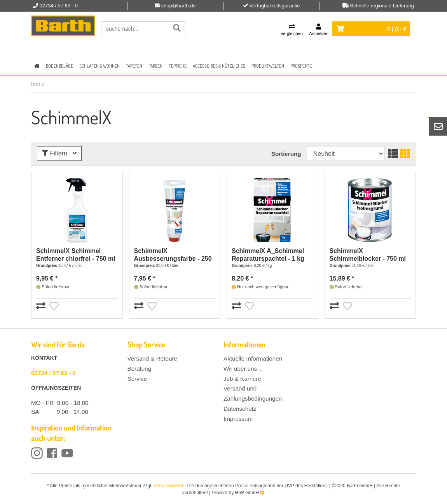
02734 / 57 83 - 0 (53, 373)
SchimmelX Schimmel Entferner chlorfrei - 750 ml (76, 255)
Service (137, 379)
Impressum (238, 419)
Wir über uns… (243, 369)
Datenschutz (240, 409)
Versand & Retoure (152, 358)
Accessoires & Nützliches (219, 66)
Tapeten (134, 66)
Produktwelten (268, 66)
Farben (155, 66)
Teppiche (178, 66)
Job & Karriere (242, 379)
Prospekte (301, 66)
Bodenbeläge (59, 66)
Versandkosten (169, 486)
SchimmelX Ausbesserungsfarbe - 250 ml (173, 255)
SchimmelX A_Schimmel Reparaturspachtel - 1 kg (268, 255)
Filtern (59, 153)
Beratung (140, 369)
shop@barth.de (179, 6)
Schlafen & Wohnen (100, 66)
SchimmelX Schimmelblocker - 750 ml (368, 255)
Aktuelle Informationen (253, 358)
